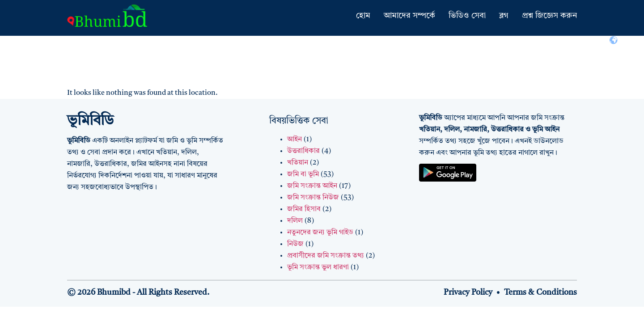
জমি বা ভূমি (303, 174)
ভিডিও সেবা (467, 16)
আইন (294, 140)
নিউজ (295, 244)
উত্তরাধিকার (303, 151)
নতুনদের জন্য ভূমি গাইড (320, 233)
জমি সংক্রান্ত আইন (312, 186)
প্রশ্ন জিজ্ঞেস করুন (549, 16)
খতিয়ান (298, 163)
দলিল (295, 221)
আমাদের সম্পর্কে (409, 16)
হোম (363, 16)
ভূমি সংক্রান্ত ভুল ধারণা (318, 267)
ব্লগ (504, 16)
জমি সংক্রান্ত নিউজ (313, 198)
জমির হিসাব (304, 209)
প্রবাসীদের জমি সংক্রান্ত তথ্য (326, 256)
